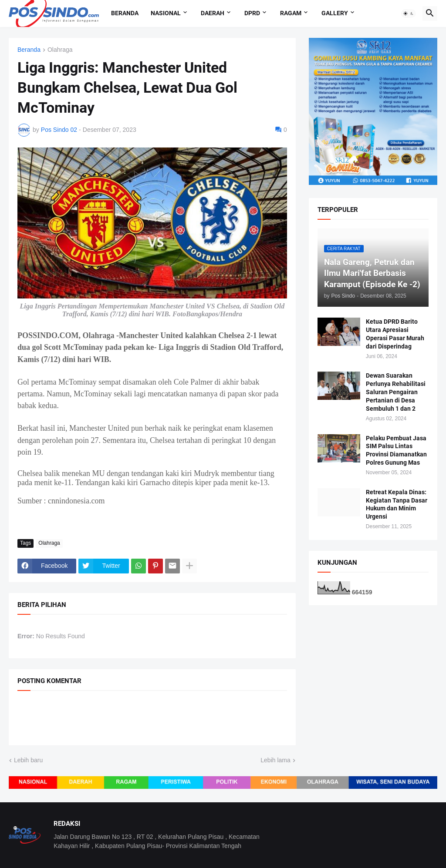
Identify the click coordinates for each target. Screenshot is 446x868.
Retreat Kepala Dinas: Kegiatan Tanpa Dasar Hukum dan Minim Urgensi (397, 504)
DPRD (252, 13)
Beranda (125, 13)
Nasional (166, 13)
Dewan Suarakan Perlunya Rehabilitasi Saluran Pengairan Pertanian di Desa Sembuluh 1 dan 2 (396, 392)
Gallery (335, 13)
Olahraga (60, 50)
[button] (409, 13)
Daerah (213, 13)
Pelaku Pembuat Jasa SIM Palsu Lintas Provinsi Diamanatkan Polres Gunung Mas (396, 451)
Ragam (291, 13)
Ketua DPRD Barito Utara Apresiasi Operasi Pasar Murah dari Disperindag (395, 334)
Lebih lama (275, 760)
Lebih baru (28, 760)
